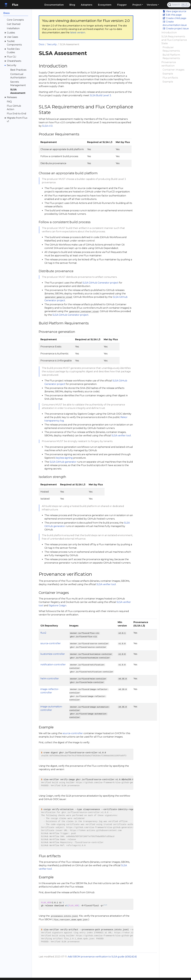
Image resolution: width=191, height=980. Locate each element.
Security (52, 44)
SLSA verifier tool (121, 436)
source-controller (51, 643)
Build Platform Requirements (171, 57)
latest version (78, 33)
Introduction (169, 33)
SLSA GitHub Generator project (100, 283)
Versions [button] (152, 5)
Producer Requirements (171, 49)
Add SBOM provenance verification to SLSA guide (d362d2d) (102, 957)
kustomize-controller (53, 654)
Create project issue (176, 29)
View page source (174, 11)
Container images (173, 70)
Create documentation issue (175, 23)
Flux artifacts (170, 78)
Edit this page (172, 15)
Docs (41, 44)
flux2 (43, 633)
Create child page (174, 18)
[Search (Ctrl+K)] (179, 5)
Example (168, 74)
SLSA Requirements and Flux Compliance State (174, 40)
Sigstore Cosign (58, 606)
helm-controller (50, 679)
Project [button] (137, 5)
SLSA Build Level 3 (100, 95)
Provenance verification (169, 64)
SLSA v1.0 (47, 126)
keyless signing (64, 458)
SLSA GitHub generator (63, 462)
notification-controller (53, 665)
